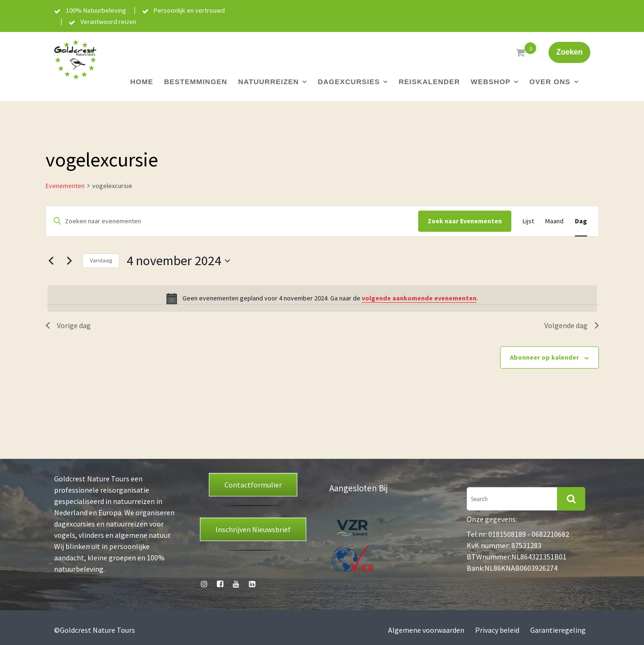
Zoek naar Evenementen (465, 221)
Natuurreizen (268, 82)
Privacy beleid (497, 630)
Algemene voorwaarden (426, 630)
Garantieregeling (558, 630)
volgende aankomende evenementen (419, 298)
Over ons (550, 82)
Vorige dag (68, 325)
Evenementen (65, 186)
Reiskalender (429, 82)
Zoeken (569, 52)
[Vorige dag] (51, 261)
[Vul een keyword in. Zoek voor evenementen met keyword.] (232, 221)
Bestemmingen (196, 82)
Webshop (491, 82)
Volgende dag (572, 325)
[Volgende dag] (70, 261)
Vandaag (101, 260)
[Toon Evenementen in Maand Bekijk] (554, 221)
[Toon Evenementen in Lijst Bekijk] (528, 221)
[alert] (322, 299)
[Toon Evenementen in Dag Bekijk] (581, 221)
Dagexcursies (349, 82)
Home (142, 82)
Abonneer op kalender (545, 357)
